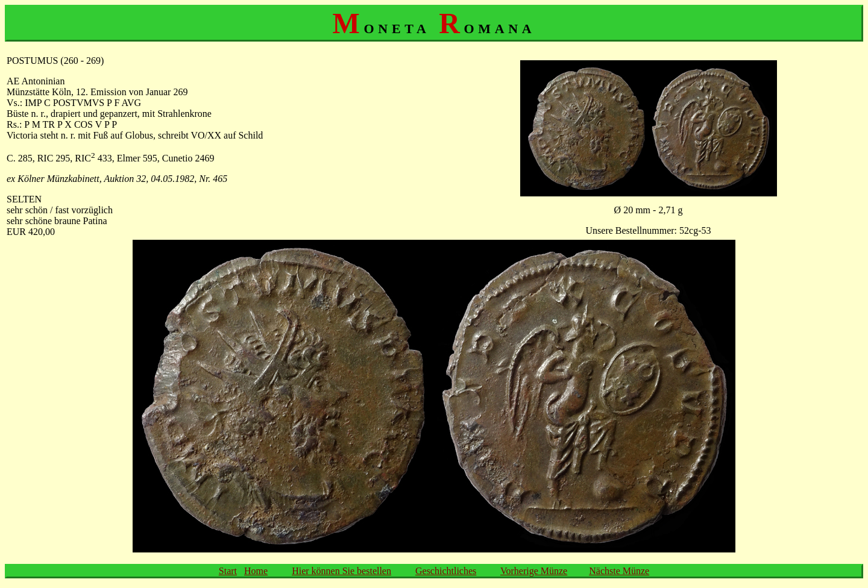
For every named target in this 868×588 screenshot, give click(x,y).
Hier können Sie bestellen (341, 571)
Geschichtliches (446, 571)
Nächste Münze (619, 571)
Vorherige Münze (534, 571)
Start (228, 571)
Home (256, 571)
